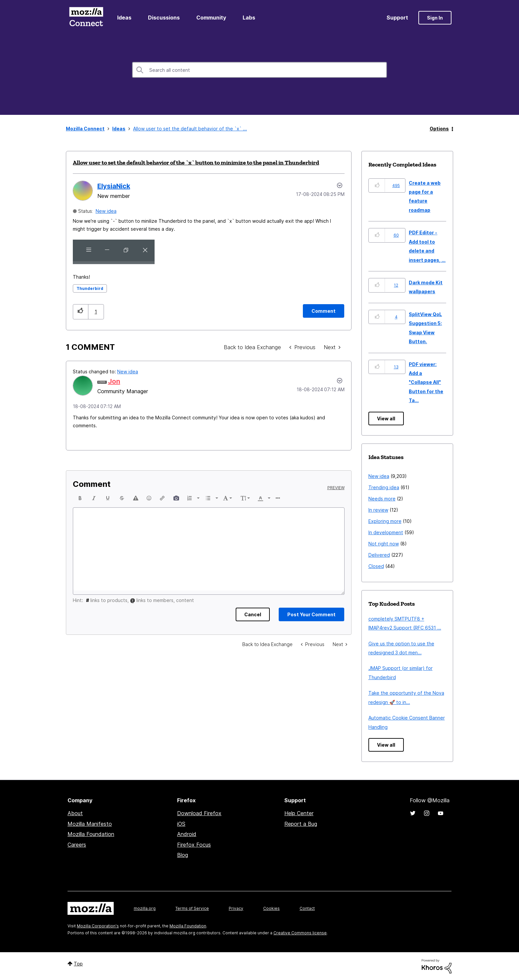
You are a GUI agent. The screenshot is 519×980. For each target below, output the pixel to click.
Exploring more (385, 521)
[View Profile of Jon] (114, 381)
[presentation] (80, 498)
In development (386, 532)
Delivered (379, 555)
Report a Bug (301, 824)
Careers (77, 845)
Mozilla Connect (86, 18)
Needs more (382, 499)
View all (386, 419)
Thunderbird (90, 288)
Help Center (299, 813)
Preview (336, 488)
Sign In (435, 18)
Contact (307, 908)
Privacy (236, 908)
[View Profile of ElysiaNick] (114, 186)
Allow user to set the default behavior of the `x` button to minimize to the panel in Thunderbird (196, 163)
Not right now (384, 544)
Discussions (164, 18)
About (75, 813)
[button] (114, 252)
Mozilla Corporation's (98, 926)
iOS (181, 824)
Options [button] (439, 129)
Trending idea (384, 487)
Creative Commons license (300, 933)
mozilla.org (145, 908)
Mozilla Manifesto (90, 824)
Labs (249, 18)
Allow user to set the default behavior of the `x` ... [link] (190, 129)
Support (397, 18)
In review (378, 510)
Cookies (271, 908)
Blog (183, 855)
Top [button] (78, 964)
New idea (106, 211)
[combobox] (259, 70)
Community (211, 18)
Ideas (124, 18)
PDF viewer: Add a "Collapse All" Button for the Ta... (426, 382)
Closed (376, 566)
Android (187, 834)
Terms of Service (192, 908)
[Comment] (324, 311)
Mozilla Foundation (91, 834)
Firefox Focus (194, 845)
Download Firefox (199, 813)
